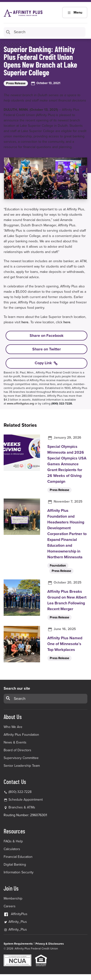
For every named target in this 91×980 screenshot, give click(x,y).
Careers (10, 906)
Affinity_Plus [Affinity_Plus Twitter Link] (15, 922)
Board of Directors (17, 750)
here (67, 322)
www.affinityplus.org (20, 403)
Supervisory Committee (21, 758)
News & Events (15, 742)
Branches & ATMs (22, 807)
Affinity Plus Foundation (21, 735)
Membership (13, 898)
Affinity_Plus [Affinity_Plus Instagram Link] (15, 929)
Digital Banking (15, 865)
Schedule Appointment (26, 800)
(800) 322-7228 (18, 792)
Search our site (17, 688)
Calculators (12, 849)
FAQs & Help (13, 841)
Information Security (19, 872)
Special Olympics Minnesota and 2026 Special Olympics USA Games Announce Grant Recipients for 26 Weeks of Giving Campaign (67, 464)
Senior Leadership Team (22, 766)
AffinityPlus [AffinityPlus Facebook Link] (16, 914)
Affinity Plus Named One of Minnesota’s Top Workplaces (65, 644)
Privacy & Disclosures (50, 944)
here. (25, 322)
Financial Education (18, 857)
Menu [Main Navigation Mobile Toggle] (75, 12)
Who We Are (13, 727)
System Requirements (18, 944)
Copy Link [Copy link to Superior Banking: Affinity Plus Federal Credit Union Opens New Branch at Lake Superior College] (46, 363)
